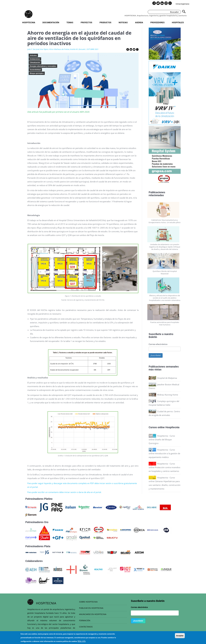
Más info (82, 641)
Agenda (139, 22)
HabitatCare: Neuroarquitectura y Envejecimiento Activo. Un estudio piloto (165, 221)
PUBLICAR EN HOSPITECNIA (91, 608)
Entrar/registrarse (183, 4)
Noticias (123, 22)
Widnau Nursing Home (168, 395)
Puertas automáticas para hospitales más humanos (165, 323)
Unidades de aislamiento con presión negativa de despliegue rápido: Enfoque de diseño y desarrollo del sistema (165, 247)
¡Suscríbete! (156, 355)
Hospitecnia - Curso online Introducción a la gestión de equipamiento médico (164, 453)
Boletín (153, 337)
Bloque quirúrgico (37, 73)
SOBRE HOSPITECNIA (88, 602)
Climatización (35, 63)
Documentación (51, 22)
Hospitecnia (29, 22)
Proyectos (86, 22)
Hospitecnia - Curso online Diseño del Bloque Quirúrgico (162, 440)
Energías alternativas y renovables (43, 66)
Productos (105, 22)
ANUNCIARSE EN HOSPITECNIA (93, 614)
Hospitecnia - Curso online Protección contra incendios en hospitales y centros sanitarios (164, 467)
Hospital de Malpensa (167, 378)
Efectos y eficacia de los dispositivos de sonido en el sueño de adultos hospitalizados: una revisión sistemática (165, 298)
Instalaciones (35, 59)
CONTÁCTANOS (86, 627)
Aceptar (180, 636)
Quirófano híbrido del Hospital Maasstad (165, 272)
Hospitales (178, 22)
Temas (70, 22)
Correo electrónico (158, 344)
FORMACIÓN (85, 620)
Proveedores (157, 22)
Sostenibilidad (35, 70)
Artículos (33, 55)
